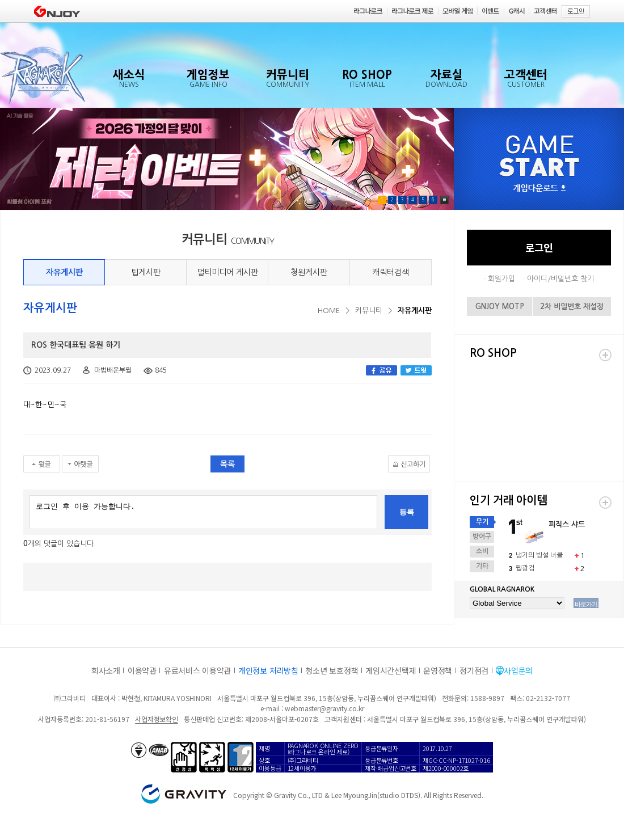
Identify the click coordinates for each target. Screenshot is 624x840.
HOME (329, 311)
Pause (444, 200)
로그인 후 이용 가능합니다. (203, 512)
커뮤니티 (369, 311)
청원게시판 (309, 272)
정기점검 (474, 670)
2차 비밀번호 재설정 (572, 307)
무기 (482, 522)
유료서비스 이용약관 (197, 670)
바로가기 (586, 604)
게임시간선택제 (391, 670)
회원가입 (501, 279)
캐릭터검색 (391, 272)
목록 (227, 464)
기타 (482, 566)
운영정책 (438, 670)
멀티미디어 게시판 (227, 272)
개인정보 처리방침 (268, 670)
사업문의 (518, 670)
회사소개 (106, 670)
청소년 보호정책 (332, 670)
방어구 (482, 537)
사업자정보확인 (156, 719)
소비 (482, 551)
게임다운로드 (539, 189)
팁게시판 (146, 272)
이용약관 (142, 670)
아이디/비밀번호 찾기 (560, 279)
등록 (407, 512)
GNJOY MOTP (500, 307)
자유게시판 (64, 272)
